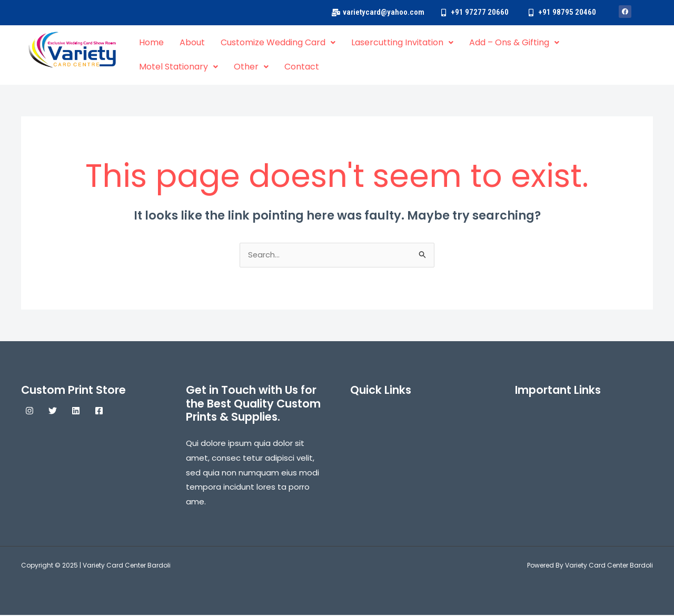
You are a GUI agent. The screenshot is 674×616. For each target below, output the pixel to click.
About (192, 42)
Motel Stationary (179, 67)
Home (151, 42)
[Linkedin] (76, 412)
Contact (302, 67)
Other (251, 67)
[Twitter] (53, 412)
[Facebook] (99, 412)
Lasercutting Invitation (402, 42)
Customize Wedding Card (278, 42)
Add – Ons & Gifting (514, 42)
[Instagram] (29, 412)
